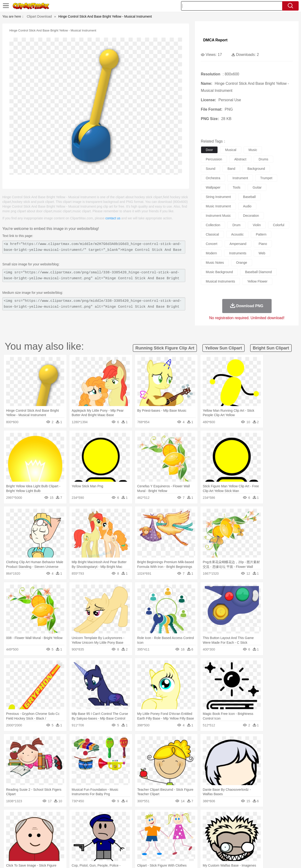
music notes (215, 263)
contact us (113, 218)
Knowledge (154, 839)
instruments (238, 253)
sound (210, 169)
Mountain (183, 818)
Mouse (210, 825)
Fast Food (78, 846)
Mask (30, 832)
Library (168, 839)
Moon (158, 818)
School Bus (128, 839)
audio (247, 206)
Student (32, 839)
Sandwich (113, 846)
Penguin (230, 825)
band (231, 169)
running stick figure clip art (165, 348)
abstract (240, 159)
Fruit (91, 846)
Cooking (213, 846)
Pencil (97, 839)
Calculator (231, 839)
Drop (226, 818)
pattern (261, 234)
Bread (201, 846)
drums (263, 159)
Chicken (78, 825)
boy (172, 832)
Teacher (45, 839)
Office (204, 839)
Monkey (198, 825)
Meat (100, 846)
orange (242, 263)
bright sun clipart (271, 348)
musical (231, 150)
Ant (29, 825)
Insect (178, 825)
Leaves (55, 818)
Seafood (127, 846)
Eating (190, 846)
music (253, 150)
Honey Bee (163, 825)
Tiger (242, 825)
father (181, 832)
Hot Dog (227, 846)
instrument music (218, 216)
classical (212, 234)
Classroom (70, 839)
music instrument (218, 206)
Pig (220, 825)
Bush (206, 818)
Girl (164, 832)
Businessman (89, 832)
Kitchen (156, 846)
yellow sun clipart (224, 348)
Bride (50, 832)
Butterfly (57, 825)
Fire (98, 818)
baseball (250, 197)
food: (16, 846)
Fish (141, 825)
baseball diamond (258, 272)
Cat (68, 825)
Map (141, 839)
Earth (89, 818)
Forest (237, 818)
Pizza (179, 846)
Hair (156, 832)
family (61, 832)
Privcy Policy (231, 858)
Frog (150, 825)
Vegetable (142, 846)
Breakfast (30, 846)
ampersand (238, 244)
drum (236, 225)
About (202, 858)
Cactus (67, 818)
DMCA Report (215, 40)
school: (18, 839)
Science (181, 839)
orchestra (213, 178)
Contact (248, 858)
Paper (193, 839)
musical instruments (220, 281)
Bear (38, 825)
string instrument (218, 197)
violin (257, 225)
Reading (85, 839)
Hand (224, 832)
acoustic (237, 234)
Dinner (168, 846)
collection (213, 225)
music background (219, 272)
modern (211, 253)
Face (203, 832)
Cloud (216, 818)
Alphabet (216, 839)
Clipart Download (39, 16)
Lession (246, 839)
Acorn (30, 818)
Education (111, 839)
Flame (108, 818)
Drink (66, 846)
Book (57, 839)
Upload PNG (280, 858)
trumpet (266, 178)
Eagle (117, 825)
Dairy (43, 846)
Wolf (263, 825)
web (262, 253)
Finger (213, 832)
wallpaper (213, 187)
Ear (114, 832)
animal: (18, 825)
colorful (279, 225)
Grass (133, 818)
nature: (18, 818)
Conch (79, 818)
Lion (187, 825)
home (146, 832)
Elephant (130, 825)
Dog (98, 825)
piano (263, 244)
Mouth (193, 832)
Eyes (123, 832)
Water (196, 818)
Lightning (145, 818)
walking (134, 832)
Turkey (253, 825)
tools (237, 187)
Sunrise (170, 818)
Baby (40, 832)
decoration (251, 216)
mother (72, 832)
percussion (214, 159)
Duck (107, 825)
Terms (214, 858)
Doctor (105, 832)
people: (18, 832)
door (209, 150)
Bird (46, 825)
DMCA (262, 858)
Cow (90, 825)
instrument (240, 178)
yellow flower (257, 281)
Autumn (42, 818)
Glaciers (120, 818)
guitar (257, 187)
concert (212, 244)
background (256, 169)
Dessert (54, 846)
